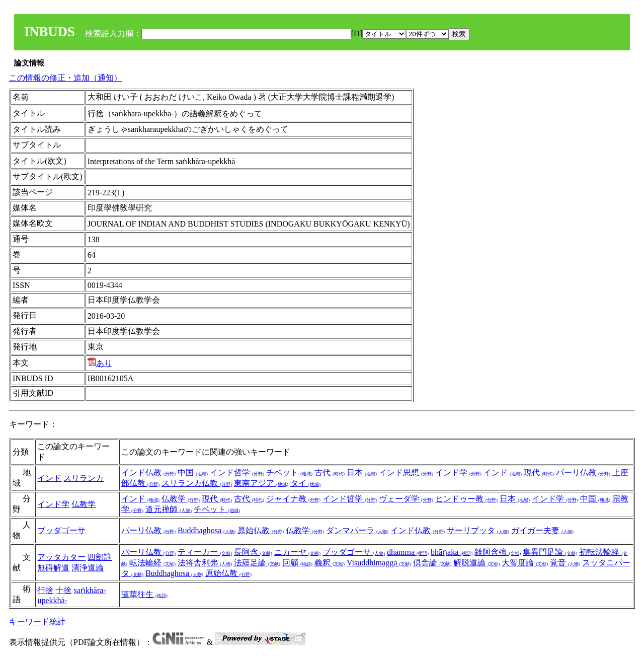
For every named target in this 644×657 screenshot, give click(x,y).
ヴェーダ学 (406, 499)
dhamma (408, 552)
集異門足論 (550, 552)
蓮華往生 (144, 594)
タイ (305, 483)
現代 (539, 472)
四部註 (100, 557)
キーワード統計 (37, 622)
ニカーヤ (297, 552)
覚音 (565, 563)
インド (49, 478)
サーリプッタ (478, 530)
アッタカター (61, 557)
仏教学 (84, 504)
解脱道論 (476, 563)
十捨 (63, 590)
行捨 (45, 590)
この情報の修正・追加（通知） (65, 78)
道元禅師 (169, 509)
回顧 (297, 563)
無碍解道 (53, 568)
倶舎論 (432, 563)
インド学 (458, 472)
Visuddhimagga (379, 563)
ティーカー (205, 552)
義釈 (330, 563)
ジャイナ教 (293, 499)
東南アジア (261, 483)
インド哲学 (237, 472)
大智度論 (525, 563)
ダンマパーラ (357, 530)
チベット (289, 472)
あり (100, 363)
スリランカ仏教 (197, 483)
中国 (193, 472)
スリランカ (84, 478)
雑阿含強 (498, 552)
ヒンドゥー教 (466, 499)
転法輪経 (152, 563)
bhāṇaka (452, 552)
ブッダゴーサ (61, 530)
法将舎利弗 (205, 563)
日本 (362, 472)
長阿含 (253, 552)
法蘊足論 (257, 563)
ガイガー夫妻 (542, 530)
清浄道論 (88, 568)
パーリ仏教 (583, 472)
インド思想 (406, 472)
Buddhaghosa (207, 530)
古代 (330, 472)
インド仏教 (148, 472)
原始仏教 (261, 530)
